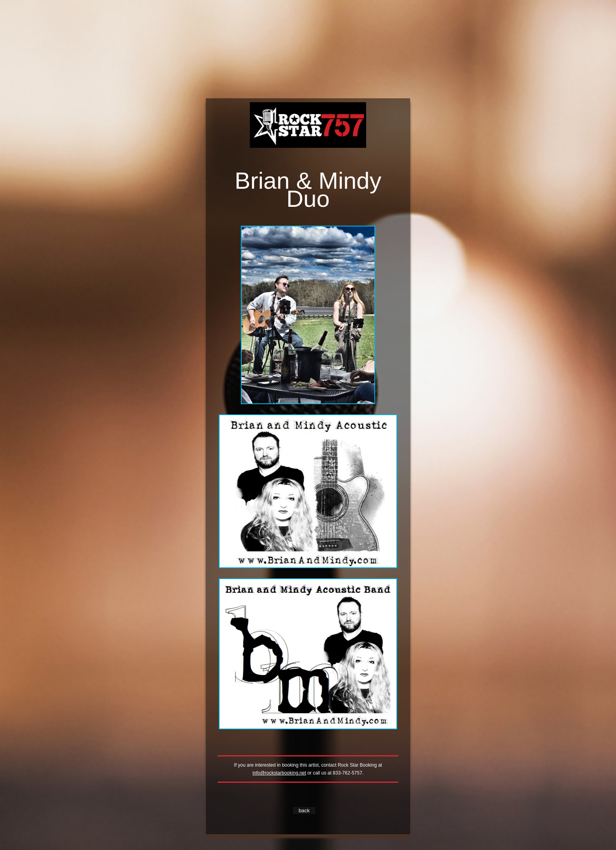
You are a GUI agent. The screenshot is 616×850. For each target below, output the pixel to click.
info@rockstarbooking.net (279, 773)
